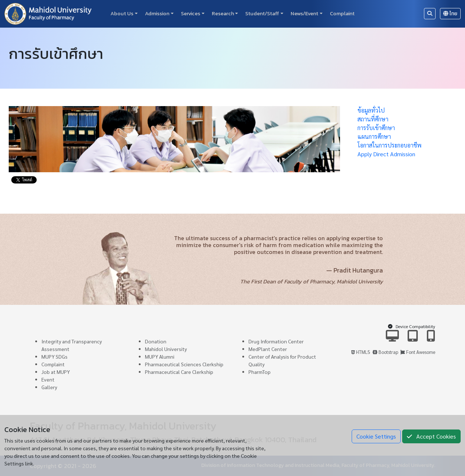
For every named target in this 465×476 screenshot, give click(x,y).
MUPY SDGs (54, 356)
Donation (156, 341)
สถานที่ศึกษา (373, 119)
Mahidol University (166, 349)
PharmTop (260, 372)
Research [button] (223, 13)
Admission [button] (157, 13)
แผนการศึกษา (374, 136)
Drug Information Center (276, 341)
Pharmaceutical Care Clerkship (179, 372)
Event (48, 379)
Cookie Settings (376, 436)
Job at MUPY (56, 372)
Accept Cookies (431, 436)
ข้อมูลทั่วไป (371, 110)
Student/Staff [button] (262, 13)
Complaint (342, 13)
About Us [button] (122, 13)
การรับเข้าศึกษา (376, 128)
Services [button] (191, 13)
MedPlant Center (268, 349)
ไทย (450, 14)
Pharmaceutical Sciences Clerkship (184, 364)
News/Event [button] (304, 13)
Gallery (49, 387)
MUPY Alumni (160, 356)
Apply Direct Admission (386, 154)
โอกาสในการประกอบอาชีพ (389, 145)
